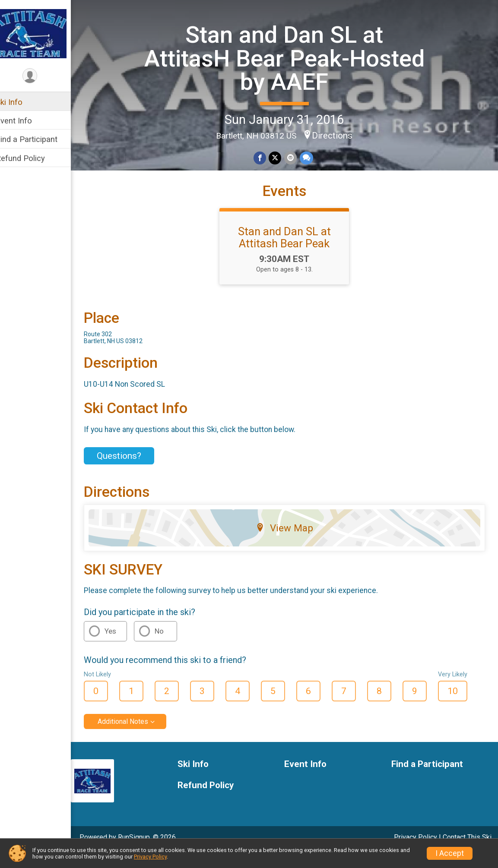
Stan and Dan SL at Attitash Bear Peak (290, 253)
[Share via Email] (296, 157)
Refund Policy (32, 158)
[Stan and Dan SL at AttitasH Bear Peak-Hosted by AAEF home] (41, 33)
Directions (338, 135)
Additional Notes (134, 737)
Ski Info (20, 102)
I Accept (450, 853)
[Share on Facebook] (265, 157)
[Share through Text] (311, 157)
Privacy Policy (150, 857)
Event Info (25, 121)
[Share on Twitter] (281, 157)
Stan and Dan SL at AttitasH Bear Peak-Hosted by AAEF (290, 58)
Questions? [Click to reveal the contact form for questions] (130, 471)
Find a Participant (38, 139)
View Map (290, 543)
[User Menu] (41, 76)
